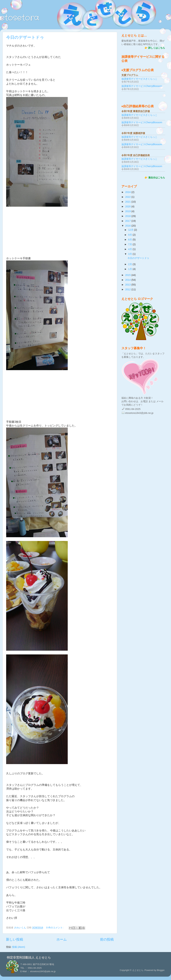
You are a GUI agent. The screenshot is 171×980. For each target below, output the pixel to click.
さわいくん (20, 928)
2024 (128, 192)
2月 (130, 264)
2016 (128, 226)
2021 (128, 202)
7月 (130, 244)
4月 (130, 249)
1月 (130, 269)
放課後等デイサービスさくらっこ (139, 79)
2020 (128, 206)
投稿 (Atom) (19, 947)
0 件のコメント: (55, 928)
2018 (128, 216)
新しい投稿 (15, 939)
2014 (128, 280)
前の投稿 (107, 939)
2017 (128, 221)
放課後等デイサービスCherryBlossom (142, 86)
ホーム (62, 939)
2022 (128, 197)
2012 (128, 289)
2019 (128, 211)
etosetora (20, 18)
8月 (130, 240)
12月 (131, 230)
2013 (128, 285)
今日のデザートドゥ (25, 37)
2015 (128, 275)
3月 (130, 254)
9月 (130, 235)
